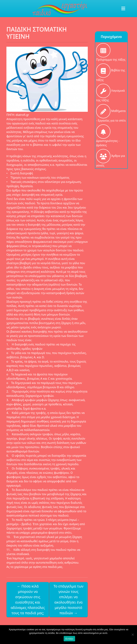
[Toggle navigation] (123, 9)
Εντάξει (69, 639)
